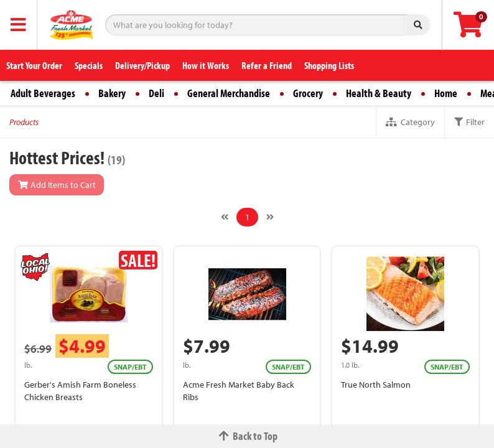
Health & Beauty (379, 93)
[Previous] (225, 217)
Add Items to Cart (57, 185)
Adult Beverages (43, 93)
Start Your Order (34, 65)
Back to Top (247, 436)
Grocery (308, 93)
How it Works (206, 65)
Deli (156, 93)
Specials (89, 65)
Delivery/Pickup (142, 65)
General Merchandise (229, 93)
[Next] (270, 217)
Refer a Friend (267, 65)
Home (446, 93)
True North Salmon (376, 385)
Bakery (112, 93)
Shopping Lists (329, 65)
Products (24, 122)
